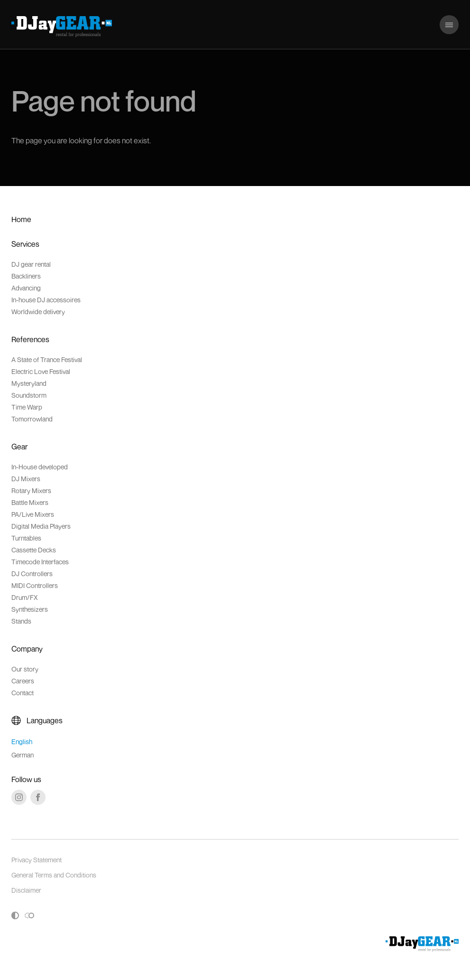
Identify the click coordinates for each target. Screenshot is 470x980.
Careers (23, 681)
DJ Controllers (32, 574)
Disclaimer (26, 890)
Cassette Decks (34, 550)
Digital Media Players (41, 526)
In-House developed (40, 467)
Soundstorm (29, 395)
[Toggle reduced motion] (29, 915)
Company (27, 649)
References (30, 339)
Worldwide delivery (38, 312)
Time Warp (27, 407)
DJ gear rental (31, 264)
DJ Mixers (26, 479)
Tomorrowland (32, 419)
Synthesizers (30, 609)
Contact (23, 693)
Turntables (26, 538)
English (22, 742)
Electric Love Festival (41, 371)
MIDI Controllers (35, 585)
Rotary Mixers (31, 490)
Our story (25, 669)
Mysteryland (29, 383)
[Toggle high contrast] (15, 915)
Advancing (26, 288)
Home (21, 219)
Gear (19, 447)
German (23, 755)
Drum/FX (25, 597)
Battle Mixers (30, 502)
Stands (21, 621)
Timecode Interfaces (40, 562)
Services (25, 244)
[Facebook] (38, 797)
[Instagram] (19, 797)
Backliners (26, 276)
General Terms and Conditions (54, 875)
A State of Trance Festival (47, 359)
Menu (449, 20)
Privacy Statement (37, 860)
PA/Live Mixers (33, 514)
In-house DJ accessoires (46, 300)
